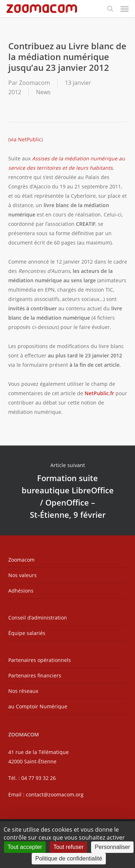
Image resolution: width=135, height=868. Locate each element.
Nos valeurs (22, 575)
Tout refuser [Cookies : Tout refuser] (68, 847)
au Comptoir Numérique (38, 706)
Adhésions (21, 591)
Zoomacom (35, 83)
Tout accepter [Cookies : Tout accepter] (25, 847)
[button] (125, 9)
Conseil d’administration (38, 618)
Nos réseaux (23, 691)
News (43, 92)
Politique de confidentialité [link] (69, 858)
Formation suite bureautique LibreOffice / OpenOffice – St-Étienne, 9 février (67, 490)
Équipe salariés (27, 633)
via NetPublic (26, 139)
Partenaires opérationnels (40, 660)
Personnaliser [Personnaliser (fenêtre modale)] (112, 847)
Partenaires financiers (35, 675)
